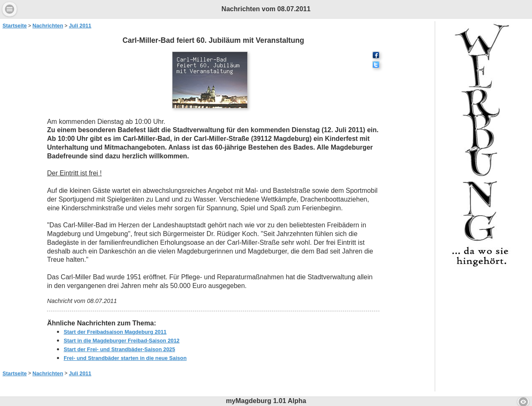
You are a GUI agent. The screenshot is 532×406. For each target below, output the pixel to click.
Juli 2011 (80, 26)
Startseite (15, 26)
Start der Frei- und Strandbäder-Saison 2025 (119, 349)
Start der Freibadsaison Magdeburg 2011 (115, 332)
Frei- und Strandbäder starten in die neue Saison (125, 358)
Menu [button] (10, 9)
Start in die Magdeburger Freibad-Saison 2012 (122, 341)
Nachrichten (48, 26)
